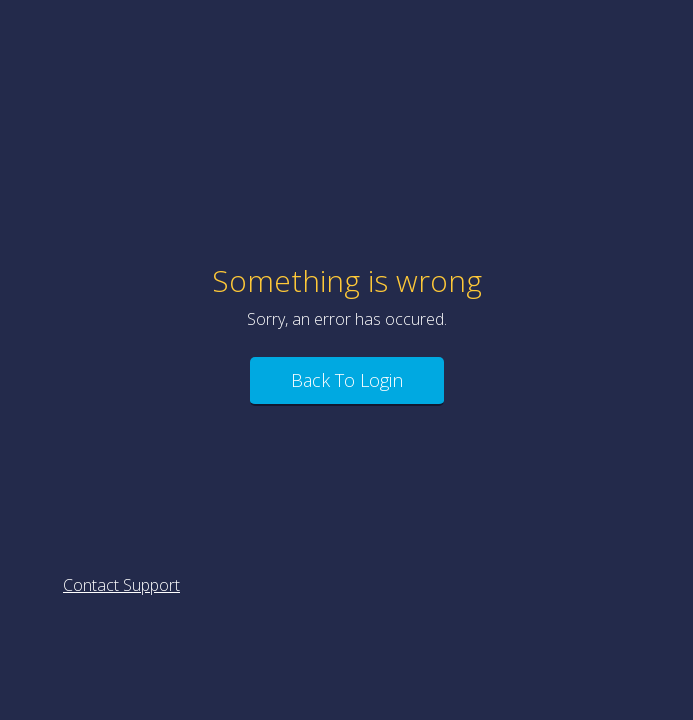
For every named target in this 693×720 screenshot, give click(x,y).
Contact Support (121, 585)
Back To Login (347, 380)
